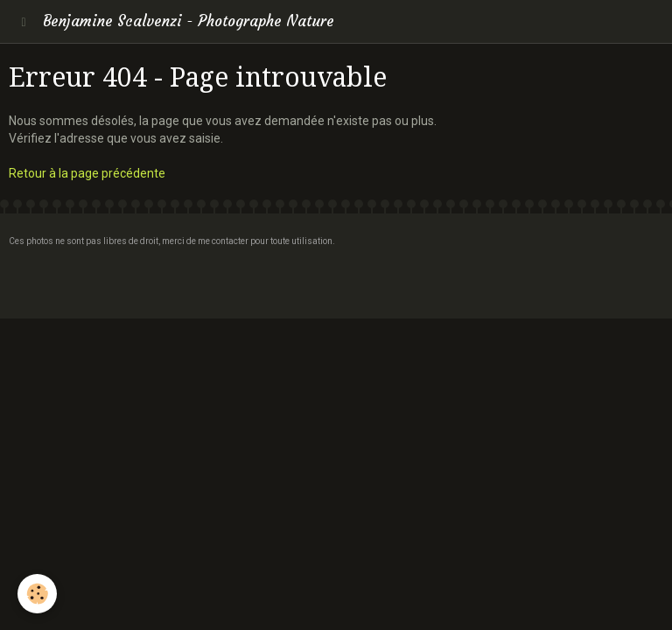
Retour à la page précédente (87, 173)
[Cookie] (37, 594)
